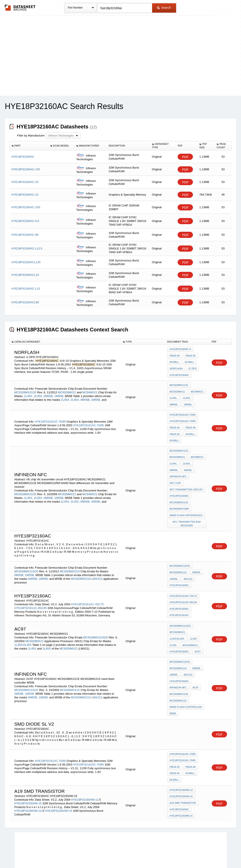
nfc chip (175, 466)
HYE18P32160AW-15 (28, 768)
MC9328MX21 (67, 388)
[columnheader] (29, 146)
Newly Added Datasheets (49, 853)
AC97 (197, 626)
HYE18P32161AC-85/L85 (31, 585)
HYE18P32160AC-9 (180, 349)
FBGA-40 (175, 421)
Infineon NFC (192, 460)
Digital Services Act (163, 853)
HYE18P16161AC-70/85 (50, 415)
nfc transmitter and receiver (187, 503)
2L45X (47, 624)
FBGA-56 (190, 355)
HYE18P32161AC (179, 592)
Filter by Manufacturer (31, 136)
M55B (173, 683)
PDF (185, 157)
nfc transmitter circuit (186, 472)
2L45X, (38, 392)
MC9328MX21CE (25, 388)
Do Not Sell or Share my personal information (118, 853)
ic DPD (192, 367)
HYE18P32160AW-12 (85, 765)
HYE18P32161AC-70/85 (50, 728)
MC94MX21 (90, 388)
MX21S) (188, 557)
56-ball (189, 361)
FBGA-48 (175, 355)
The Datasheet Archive (20, 8)
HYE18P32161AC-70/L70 (87, 581)
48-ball (174, 361)
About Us (202, 853)
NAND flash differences (186, 496)
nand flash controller (186, 677)
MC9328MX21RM (179, 490)
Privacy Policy (77, 853)
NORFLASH (176, 367)
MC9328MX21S (70, 550)
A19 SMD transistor (183, 768)
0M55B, (49, 392)
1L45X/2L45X (23, 620)
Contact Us (186, 853)
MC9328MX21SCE (26, 550)
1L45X (32, 624)
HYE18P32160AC (179, 373)
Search (164, 8)
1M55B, (59, 392)
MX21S (98, 557)
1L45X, (29, 392)
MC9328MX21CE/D (96, 613)
